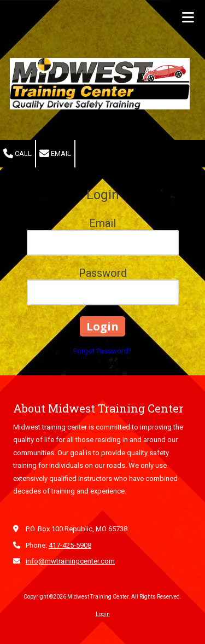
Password (103, 273)
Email (55, 154)
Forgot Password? (102, 351)
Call (17, 154)
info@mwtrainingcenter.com (70, 561)
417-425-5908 (70, 545)
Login (103, 614)
